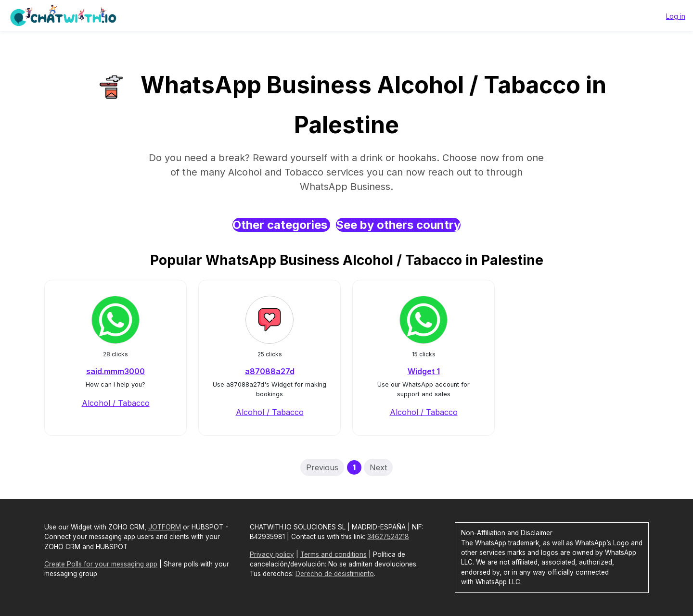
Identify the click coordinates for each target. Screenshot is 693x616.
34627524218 (388, 537)
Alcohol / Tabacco (116, 403)
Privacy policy (272, 554)
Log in (676, 16)
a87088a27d (270, 371)
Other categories (281, 225)
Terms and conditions (334, 554)
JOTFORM (165, 527)
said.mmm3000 (115, 371)
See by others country (398, 225)
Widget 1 (424, 371)
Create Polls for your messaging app (101, 564)
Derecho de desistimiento (335, 574)
